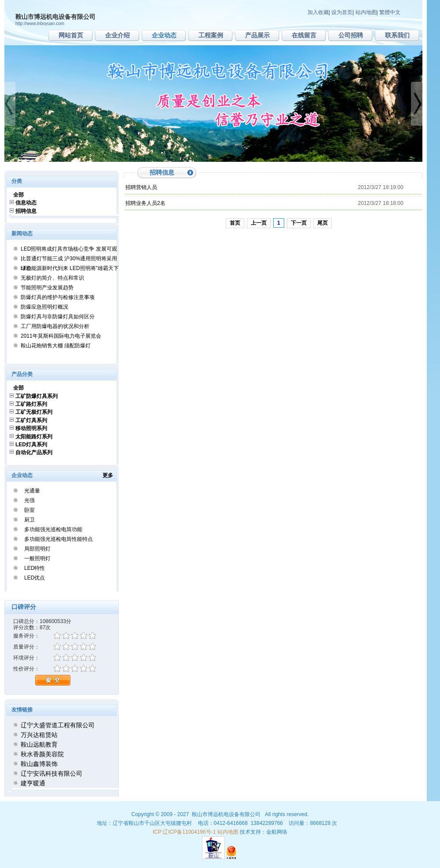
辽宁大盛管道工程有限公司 (58, 725)
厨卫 (29, 520)
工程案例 (211, 35)
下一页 (299, 223)
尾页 (323, 223)
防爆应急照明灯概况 (44, 307)
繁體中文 (390, 12)
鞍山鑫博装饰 (39, 764)
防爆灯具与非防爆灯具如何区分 (58, 317)
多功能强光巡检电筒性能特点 (59, 539)
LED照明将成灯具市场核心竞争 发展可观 (69, 249)
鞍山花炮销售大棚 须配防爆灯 (56, 346)
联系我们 (397, 35)
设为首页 (342, 12)
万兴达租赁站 (39, 735)
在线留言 (304, 35)
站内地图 (366, 12)
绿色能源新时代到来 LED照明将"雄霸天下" (71, 268)
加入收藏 (318, 12)
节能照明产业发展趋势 (47, 288)
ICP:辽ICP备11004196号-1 (184, 832)
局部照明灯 (37, 549)
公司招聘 (351, 35)
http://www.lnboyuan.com (40, 24)
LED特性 (35, 568)
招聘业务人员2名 (145, 203)
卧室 (29, 510)
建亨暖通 (33, 783)
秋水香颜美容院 (42, 754)
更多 (111, 475)
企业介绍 (117, 35)
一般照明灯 (37, 558)
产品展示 (257, 35)
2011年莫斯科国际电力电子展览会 (61, 336)
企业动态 (164, 35)
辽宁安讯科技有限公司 (51, 773)
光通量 (32, 491)
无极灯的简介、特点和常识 (52, 278)
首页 (235, 223)
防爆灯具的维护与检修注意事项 (58, 297)
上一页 (259, 223)
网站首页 (71, 35)
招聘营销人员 (141, 187)
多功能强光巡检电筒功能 (53, 529)
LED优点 (35, 578)
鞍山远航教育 (39, 744)
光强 (29, 500)
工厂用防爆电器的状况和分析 (55, 326)
